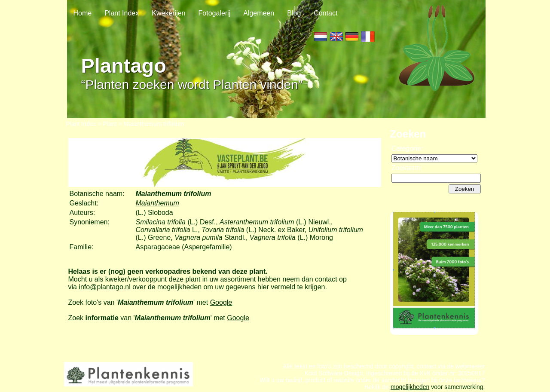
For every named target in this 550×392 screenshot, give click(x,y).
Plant (110, 124)
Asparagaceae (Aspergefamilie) (184, 247)
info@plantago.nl (104, 287)
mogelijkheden (410, 387)
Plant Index (122, 13)
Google (221, 302)
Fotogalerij (215, 13)
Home (83, 13)
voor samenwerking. (457, 387)
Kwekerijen (168, 13)
